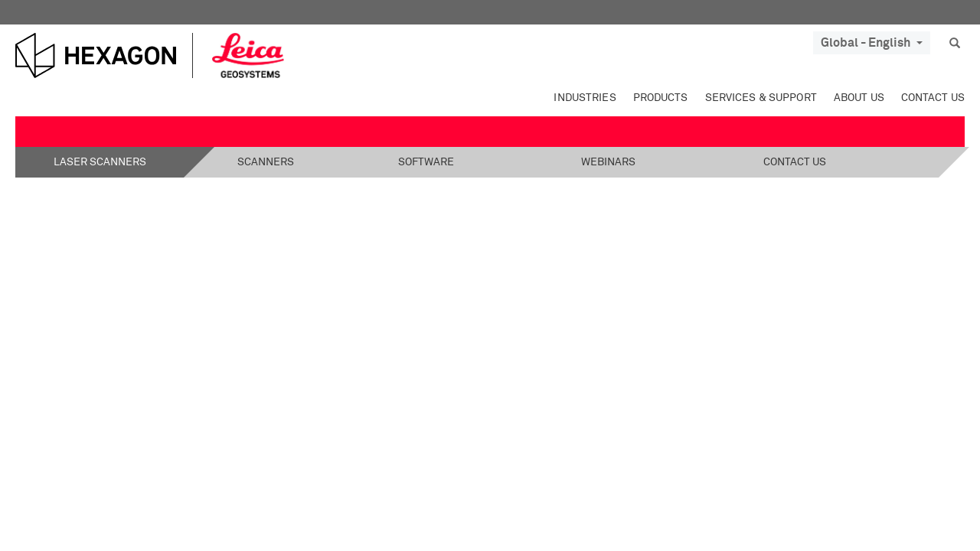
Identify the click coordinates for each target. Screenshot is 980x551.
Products (661, 98)
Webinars (608, 162)
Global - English (872, 43)
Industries (585, 98)
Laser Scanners (100, 162)
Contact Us (933, 98)
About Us (859, 98)
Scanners (266, 162)
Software (426, 162)
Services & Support (761, 98)
